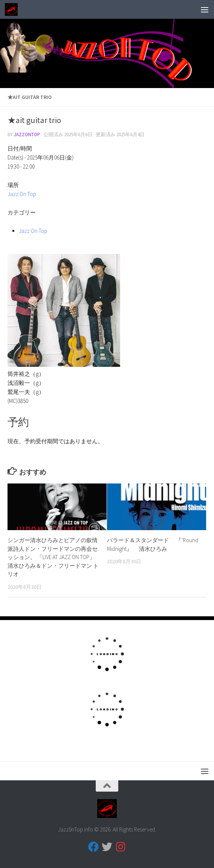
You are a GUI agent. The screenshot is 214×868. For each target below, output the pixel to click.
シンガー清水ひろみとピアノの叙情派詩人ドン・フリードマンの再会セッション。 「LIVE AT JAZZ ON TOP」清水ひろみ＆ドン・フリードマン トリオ (53, 557)
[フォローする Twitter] (107, 847)
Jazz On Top (22, 194)
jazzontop (27, 135)
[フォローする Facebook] (93, 847)
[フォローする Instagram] (121, 847)
